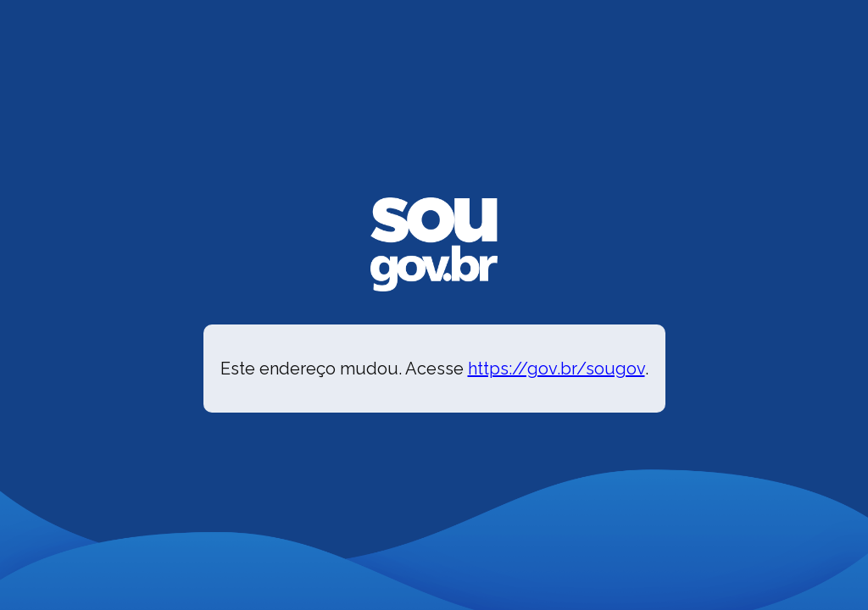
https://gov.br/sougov (556, 369)
